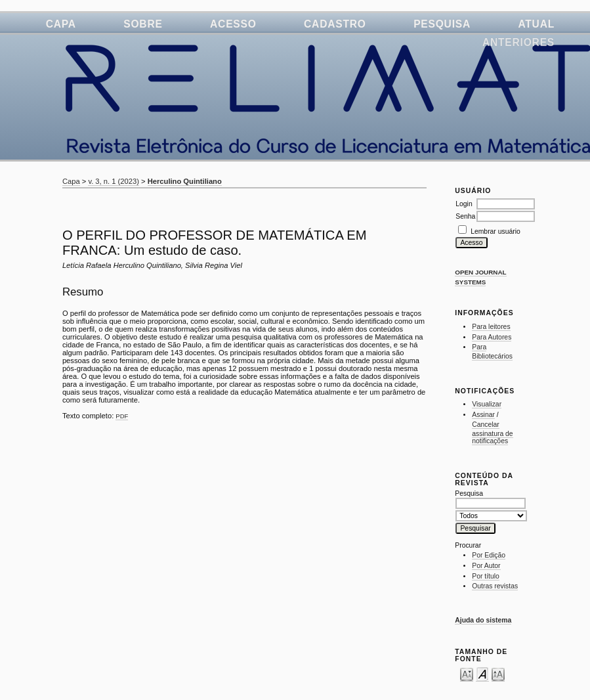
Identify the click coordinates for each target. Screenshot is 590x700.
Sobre (143, 24)
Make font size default (482, 674)
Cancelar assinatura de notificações (492, 433)
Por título (486, 576)
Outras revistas (495, 586)
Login (464, 204)
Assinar (483, 415)
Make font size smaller (467, 674)
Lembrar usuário (495, 231)
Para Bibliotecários (492, 352)
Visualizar (487, 404)
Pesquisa (442, 24)
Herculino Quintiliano (185, 181)
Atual (536, 24)
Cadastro (335, 24)
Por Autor (486, 566)
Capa (61, 24)
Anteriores (518, 42)
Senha (465, 216)
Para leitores (491, 327)
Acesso (233, 24)
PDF (122, 416)
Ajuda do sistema (483, 620)
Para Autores (492, 337)
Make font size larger (498, 674)
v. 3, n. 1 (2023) (114, 181)
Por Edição (489, 555)
